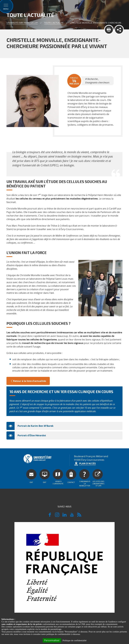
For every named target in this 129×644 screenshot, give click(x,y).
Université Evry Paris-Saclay (22, 23)
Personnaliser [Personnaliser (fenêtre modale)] (52, 640)
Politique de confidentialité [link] (75, 640)
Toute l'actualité (54, 23)
